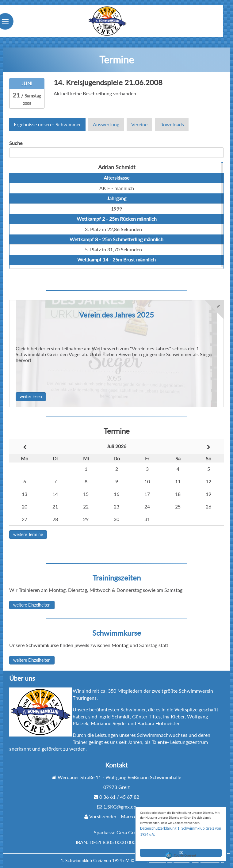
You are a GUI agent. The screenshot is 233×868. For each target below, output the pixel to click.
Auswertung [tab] (106, 124)
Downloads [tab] (172, 124)
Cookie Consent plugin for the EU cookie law (181, 855)
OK (181, 845)
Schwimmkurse (117, 633)
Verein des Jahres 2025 (116, 315)
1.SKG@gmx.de (120, 807)
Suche (16, 143)
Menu (17, 32)
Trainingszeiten (117, 578)
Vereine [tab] (139, 124)
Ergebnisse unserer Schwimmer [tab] (47, 124)
